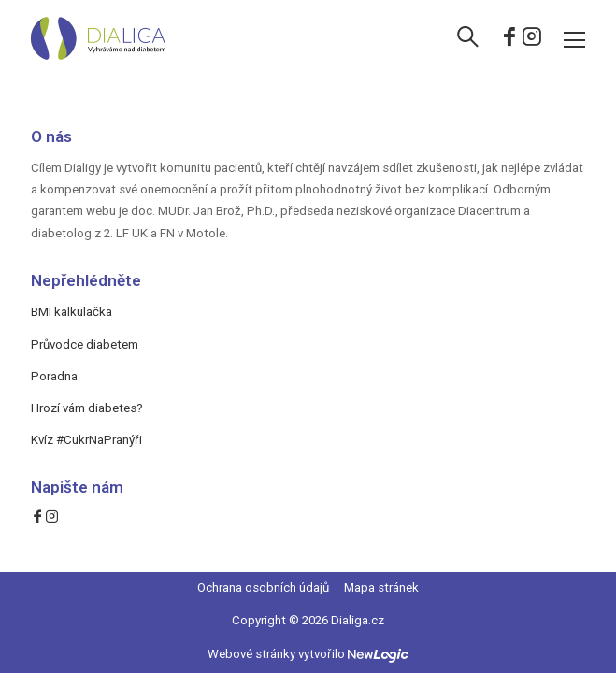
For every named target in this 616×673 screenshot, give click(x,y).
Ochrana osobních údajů (263, 587)
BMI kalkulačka (72, 312)
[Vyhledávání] (468, 39)
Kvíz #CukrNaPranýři (86, 440)
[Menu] (574, 39)
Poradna (54, 376)
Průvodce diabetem (85, 344)
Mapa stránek (381, 587)
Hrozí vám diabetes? (87, 408)
